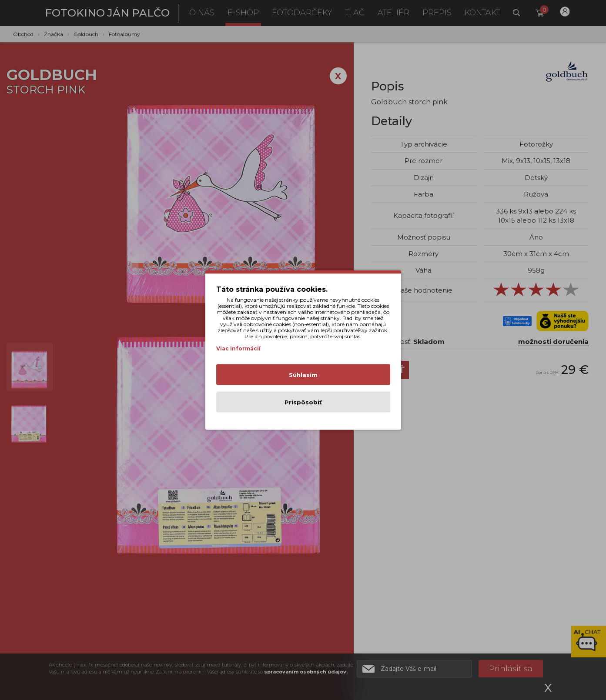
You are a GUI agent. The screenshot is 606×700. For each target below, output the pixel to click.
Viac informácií (238, 348)
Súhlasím (303, 375)
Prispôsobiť (303, 402)
